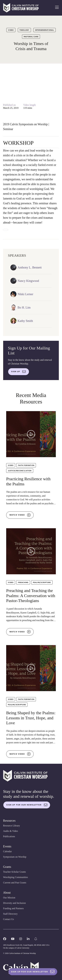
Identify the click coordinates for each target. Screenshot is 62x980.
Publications (9, 836)
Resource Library (12, 826)
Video (11, 30)
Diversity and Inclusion (14, 903)
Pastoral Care (31, 37)
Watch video (20, 515)
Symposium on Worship (15, 857)
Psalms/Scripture (42, 582)
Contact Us (9, 919)
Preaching (23, 582)
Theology (24, 30)
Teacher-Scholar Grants (15, 872)
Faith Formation (26, 465)
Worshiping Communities (16, 877)
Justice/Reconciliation (20, 471)
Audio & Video (11, 831)
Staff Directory (10, 914)
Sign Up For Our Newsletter (33, 972)
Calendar (8, 851)
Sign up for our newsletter (27, 805)
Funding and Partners (14, 908)
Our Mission (9, 898)
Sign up (19, 372)
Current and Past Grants (15, 883)
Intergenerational (45, 30)
